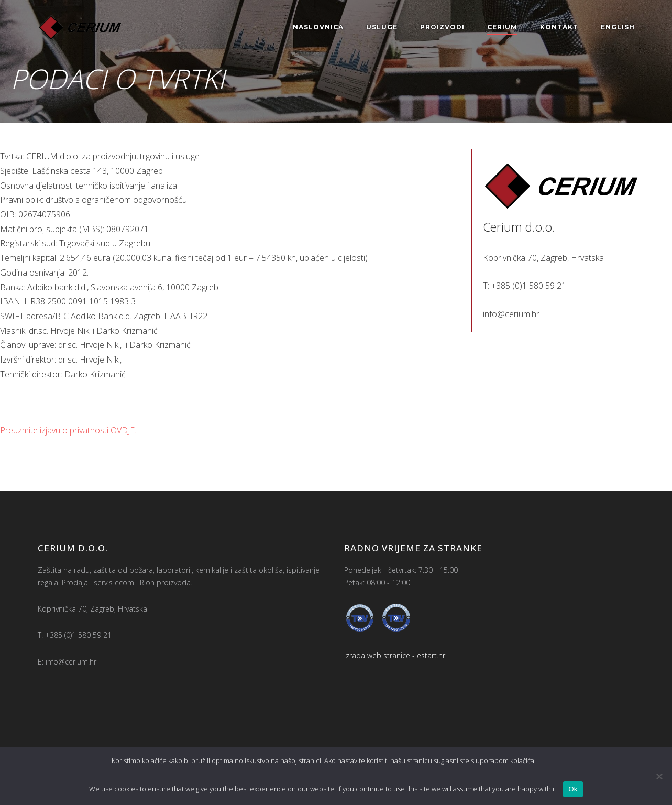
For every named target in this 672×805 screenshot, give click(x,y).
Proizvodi (442, 27)
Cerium (502, 27)
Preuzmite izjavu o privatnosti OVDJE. (68, 430)
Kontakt (559, 27)
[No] (659, 776)
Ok (573, 789)
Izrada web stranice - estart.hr (395, 655)
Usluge (382, 27)
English (618, 27)
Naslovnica (318, 27)
